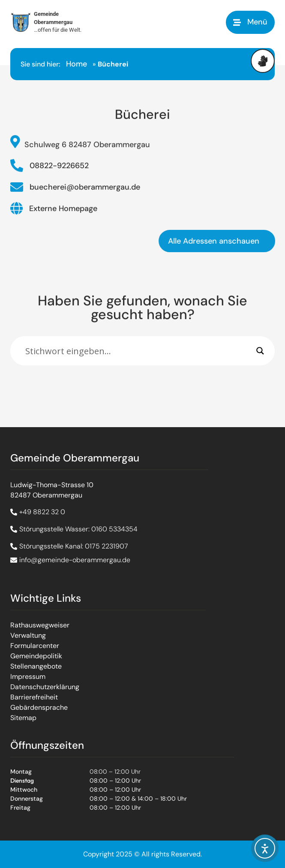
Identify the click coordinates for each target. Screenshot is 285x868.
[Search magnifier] (260, 351)
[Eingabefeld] (139, 351)
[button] (250, 22)
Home (76, 64)
